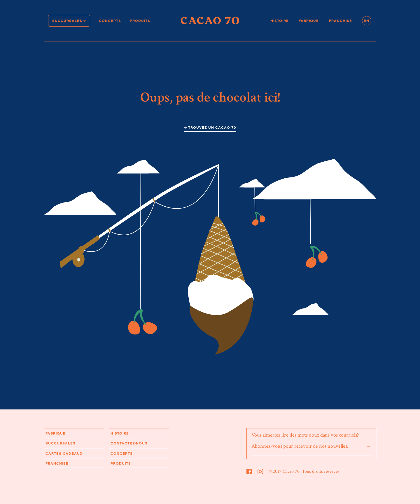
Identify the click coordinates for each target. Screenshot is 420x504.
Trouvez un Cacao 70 (212, 127)
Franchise (341, 21)
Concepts (110, 21)
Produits (140, 21)
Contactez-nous (129, 443)
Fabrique (309, 21)
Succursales (67, 21)
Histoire (280, 21)
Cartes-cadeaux (64, 454)
